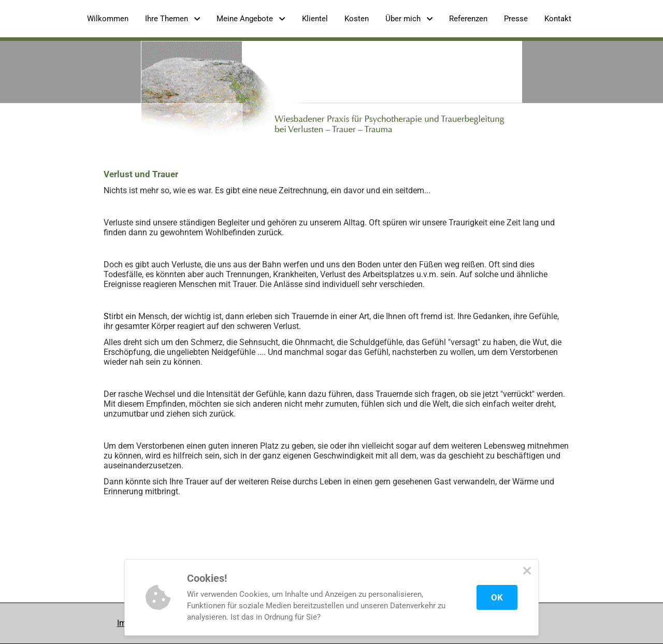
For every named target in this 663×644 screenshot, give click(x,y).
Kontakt (558, 19)
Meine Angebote (251, 19)
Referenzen (468, 19)
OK (497, 597)
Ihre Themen (172, 19)
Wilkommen (108, 19)
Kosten (357, 19)
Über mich (409, 19)
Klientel (315, 19)
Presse (516, 19)
